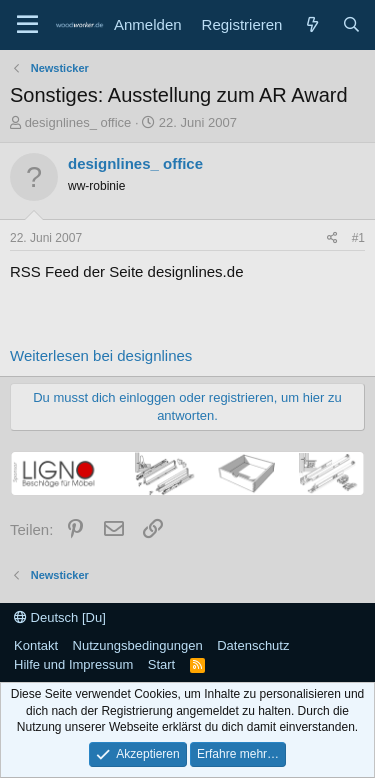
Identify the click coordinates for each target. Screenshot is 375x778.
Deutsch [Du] (60, 617)
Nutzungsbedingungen (138, 645)
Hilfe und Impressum (73, 664)
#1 (358, 238)
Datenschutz (253, 645)
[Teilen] (332, 238)
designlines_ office (78, 122)
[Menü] (27, 25)
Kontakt (36, 645)
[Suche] (351, 24)
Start (161, 664)
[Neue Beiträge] (311, 24)
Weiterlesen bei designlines (101, 355)
